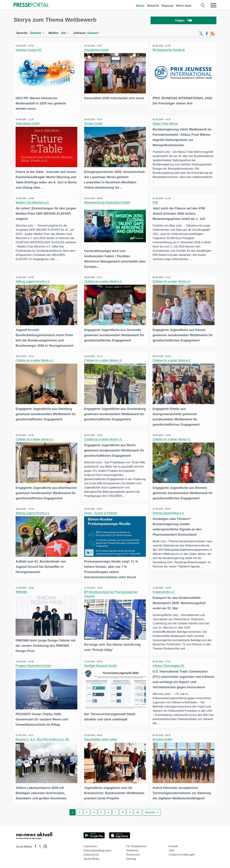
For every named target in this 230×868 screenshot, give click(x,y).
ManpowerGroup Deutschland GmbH (108, 202)
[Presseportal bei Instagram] (44, 847)
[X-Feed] (201, 35)
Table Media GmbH (28, 124)
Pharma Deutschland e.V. (169, 516)
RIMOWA (22, 594)
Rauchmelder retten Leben (101, 741)
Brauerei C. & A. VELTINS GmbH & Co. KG (43, 741)
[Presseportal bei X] (39, 847)
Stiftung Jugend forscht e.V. (33, 281)
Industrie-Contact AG (29, 51)
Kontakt (173, 847)
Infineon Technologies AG (169, 668)
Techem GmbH (94, 124)
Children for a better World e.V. (104, 281)
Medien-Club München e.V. (33, 202)
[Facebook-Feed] (207, 35)
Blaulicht (153, 6)
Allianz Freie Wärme (166, 124)
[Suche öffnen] (203, 5)
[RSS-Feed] (213, 35)
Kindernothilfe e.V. (164, 594)
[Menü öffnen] (213, 5)
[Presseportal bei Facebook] (34, 847)
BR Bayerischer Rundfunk (169, 51)
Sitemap (131, 860)
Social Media (91, 860)
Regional (168, 6)
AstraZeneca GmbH (97, 51)
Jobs (172, 851)
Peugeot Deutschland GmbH (34, 668)
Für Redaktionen (136, 847)
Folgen (183, 21)
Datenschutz (91, 855)
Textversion (133, 855)
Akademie (132, 851)
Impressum (90, 847)
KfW (156, 202)
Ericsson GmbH (163, 741)
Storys (140, 6)
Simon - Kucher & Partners (101, 516)
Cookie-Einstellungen (182, 855)
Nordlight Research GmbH (101, 668)
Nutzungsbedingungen (97, 851)
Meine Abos (184, 6)
